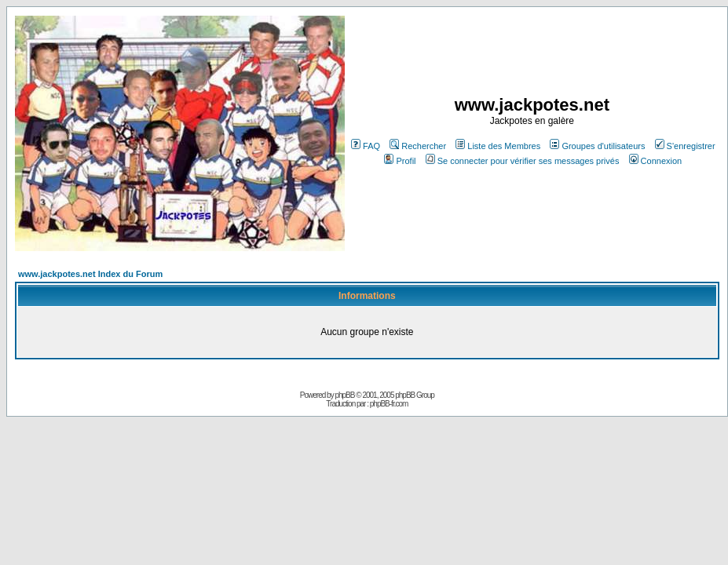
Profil (400, 161)
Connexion (656, 161)
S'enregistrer (685, 146)
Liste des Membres (498, 146)
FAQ (366, 146)
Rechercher (418, 146)
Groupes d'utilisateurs (597, 146)
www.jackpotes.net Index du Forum (90, 274)
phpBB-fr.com (389, 404)
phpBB (344, 395)
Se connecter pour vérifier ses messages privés (523, 161)
